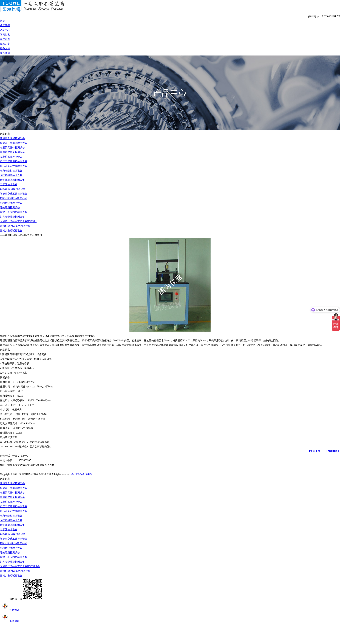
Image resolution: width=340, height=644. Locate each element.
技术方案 (5, 44)
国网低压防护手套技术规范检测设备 (20, 566)
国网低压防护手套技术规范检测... (18, 221)
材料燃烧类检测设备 (11, 203)
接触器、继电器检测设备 (14, 143)
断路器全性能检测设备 (12, 138)
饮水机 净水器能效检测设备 (15, 226)
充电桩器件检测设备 (11, 157)
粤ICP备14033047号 (82, 474)
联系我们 (5, 53)
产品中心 (5, 30)
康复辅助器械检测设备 (12, 180)
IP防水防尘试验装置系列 (13, 198)
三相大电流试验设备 (11, 231)
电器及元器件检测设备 (12, 148)
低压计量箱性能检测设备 (14, 166)
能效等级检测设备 (10, 208)
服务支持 (5, 48)
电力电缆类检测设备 (11, 171)
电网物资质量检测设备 (12, 152)
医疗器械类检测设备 (11, 175)
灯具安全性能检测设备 (12, 217)
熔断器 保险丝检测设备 (13, 189)
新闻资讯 (5, 35)
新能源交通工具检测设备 (14, 194)
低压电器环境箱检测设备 (14, 161)
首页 (2, 21)
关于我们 (5, 25)
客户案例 (5, 39)
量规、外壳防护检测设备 (14, 212)
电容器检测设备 (9, 184)
